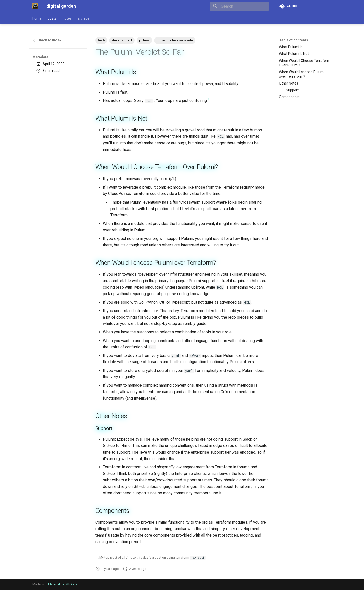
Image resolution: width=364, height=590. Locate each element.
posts (52, 18)
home (37, 18)
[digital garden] (35, 6)
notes (67, 18)
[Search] (239, 6)
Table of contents (294, 40)
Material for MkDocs (63, 584)
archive (83, 18)
